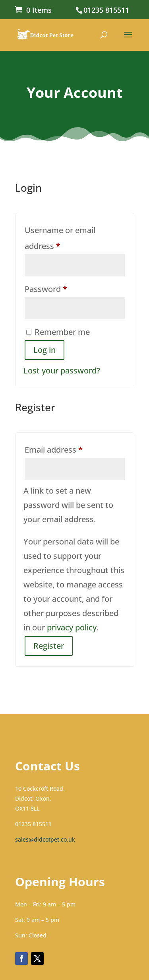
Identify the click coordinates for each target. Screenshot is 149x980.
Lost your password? (62, 370)
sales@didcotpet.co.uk (45, 839)
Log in (45, 350)
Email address (70, 448)
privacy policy (72, 627)
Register (49, 646)
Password (62, 288)
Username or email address (60, 238)
